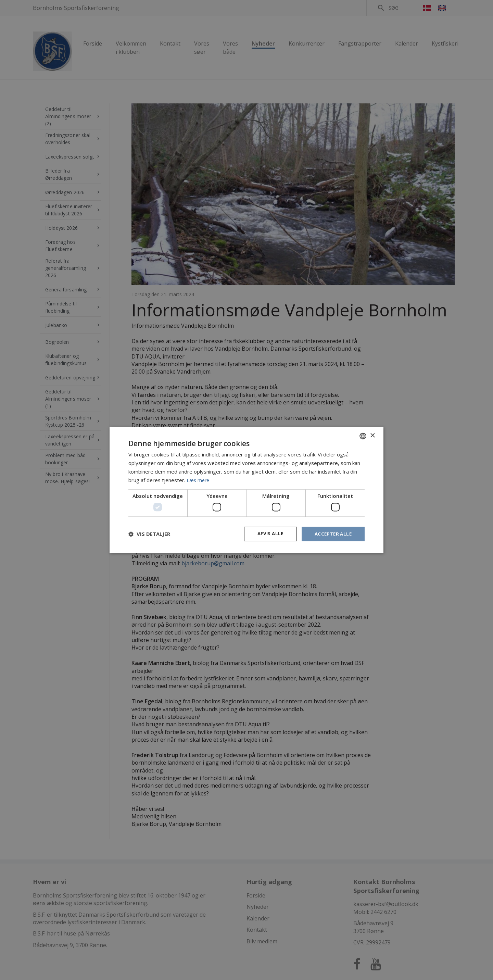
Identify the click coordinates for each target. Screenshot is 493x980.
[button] (149, 534)
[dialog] (246, 490)
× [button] (372, 435)
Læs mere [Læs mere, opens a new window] (199, 480)
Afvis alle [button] (267, 534)
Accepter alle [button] (332, 534)
